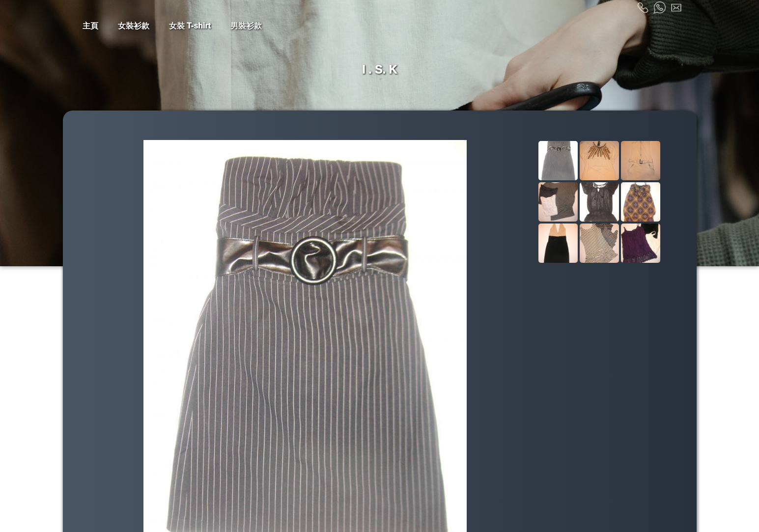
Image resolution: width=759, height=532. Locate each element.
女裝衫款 (134, 26)
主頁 (90, 26)
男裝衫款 (246, 26)
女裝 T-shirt (190, 26)
